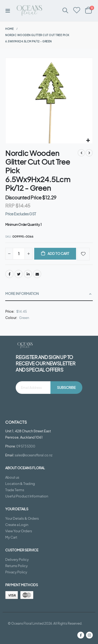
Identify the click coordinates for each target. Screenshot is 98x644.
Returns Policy (16, 566)
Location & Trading (20, 484)
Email (37, 274)
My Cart (11, 537)
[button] (88, 141)
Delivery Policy (17, 559)
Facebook (9, 274)
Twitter (19, 274)
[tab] (49, 294)
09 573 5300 (26, 446)
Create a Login (17, 525)
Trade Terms (15, 490)
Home (9, 29)
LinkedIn (28, 274)
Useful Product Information (27, 496)
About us (12, 477)
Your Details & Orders (22, 518)
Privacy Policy (16, 572)
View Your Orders (19, 531)
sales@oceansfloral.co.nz (33, 455)
